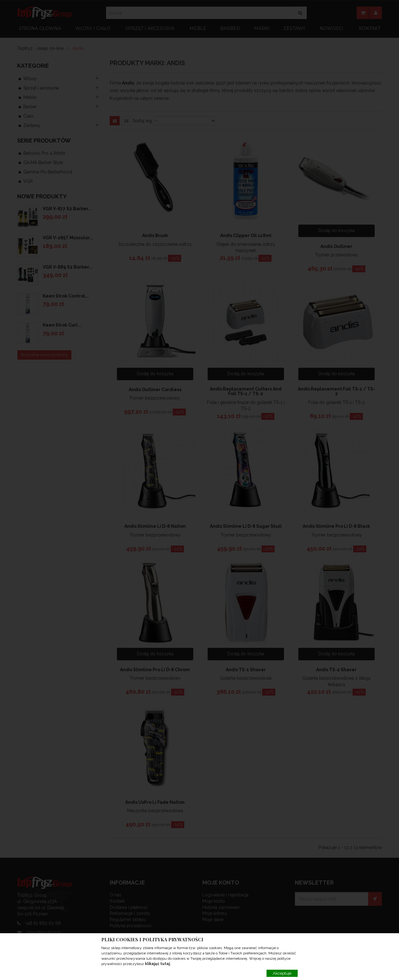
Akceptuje (282, 973)
